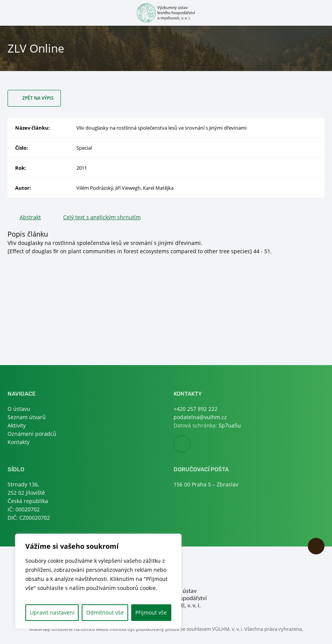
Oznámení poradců (32, 434)
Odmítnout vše (105, 612)
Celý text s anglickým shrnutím (102, 217)
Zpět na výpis (38, 98)
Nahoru (316, 546)
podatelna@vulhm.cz (200, 417)
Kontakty (19, 442)
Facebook (190, 444)
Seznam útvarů (27, 417)
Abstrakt (30, 217)
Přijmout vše (151, 612)
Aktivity (17, 425)
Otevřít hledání (320, 12)
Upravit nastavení (52, 612)
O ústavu (19, 409)
